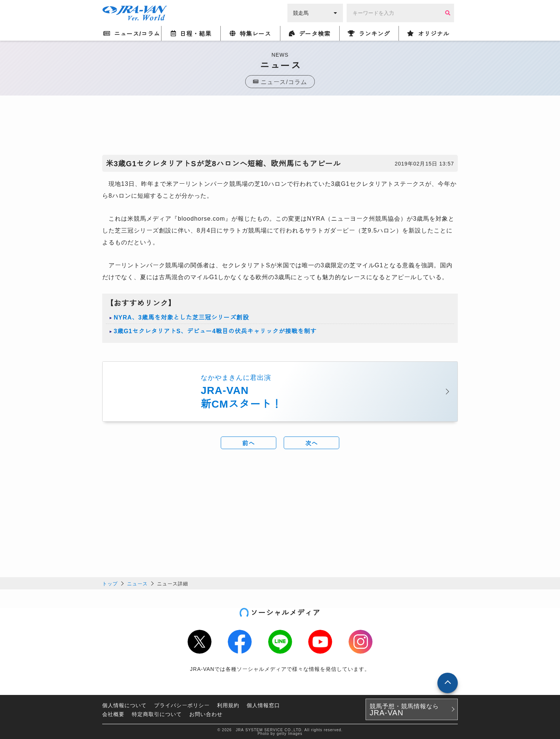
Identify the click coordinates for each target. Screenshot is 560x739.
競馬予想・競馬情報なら (404, 709)
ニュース (137, 583)
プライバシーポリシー (182, 705)
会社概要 (113, 714)
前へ (249, 443)
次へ (311, 443)
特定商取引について (157, 714)
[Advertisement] (280, 127)
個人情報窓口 (263, 705)
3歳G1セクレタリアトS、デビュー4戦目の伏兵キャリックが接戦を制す (215, 331)
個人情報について (124, 705)
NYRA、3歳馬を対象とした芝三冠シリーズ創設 (181, 317)
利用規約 (228, 705)
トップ (110, 583)
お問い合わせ (206, 714)
